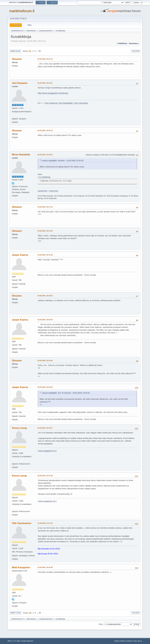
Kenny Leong (19, 428)
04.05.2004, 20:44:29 (45, 360)
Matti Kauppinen (21, 567)
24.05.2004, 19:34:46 (45, 567)
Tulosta (136, 51)
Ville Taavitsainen (22, 523)
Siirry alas (15, 51)
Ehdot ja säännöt (126, 641)
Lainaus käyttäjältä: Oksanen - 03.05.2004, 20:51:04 (63, 161)
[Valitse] (47, 177)
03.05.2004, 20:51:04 (45, 130)
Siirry (101, 624)
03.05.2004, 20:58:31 (45, 155)
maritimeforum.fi (22, 11)
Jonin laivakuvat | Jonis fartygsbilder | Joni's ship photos (66, 103)
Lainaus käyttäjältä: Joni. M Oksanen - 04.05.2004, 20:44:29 (66, 393)
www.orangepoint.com (47, 451)
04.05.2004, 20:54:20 (45, 387)
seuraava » (134, 43)
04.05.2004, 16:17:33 (45, 207)
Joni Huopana (20, 83)
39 (39, 51)
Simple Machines (27, 641)
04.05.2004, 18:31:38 (45, 255)
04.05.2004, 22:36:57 (45, 428)
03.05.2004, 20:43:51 (45, 83)
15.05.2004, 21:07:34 (45, 523)
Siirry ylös (15, 613)
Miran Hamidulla (21, 155)
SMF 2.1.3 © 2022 (14, 641)
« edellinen (122, 43)
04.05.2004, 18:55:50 (45, 320)
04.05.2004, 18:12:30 (45, 231)
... (37, 51)
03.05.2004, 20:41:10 (45, 59)
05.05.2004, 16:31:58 (45, 476)
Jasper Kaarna (20, 255)
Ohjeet (117, 641)
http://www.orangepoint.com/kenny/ (53, 93)
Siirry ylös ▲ (138, 641)
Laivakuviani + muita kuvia (48, 191)
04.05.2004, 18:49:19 (45, 296)
